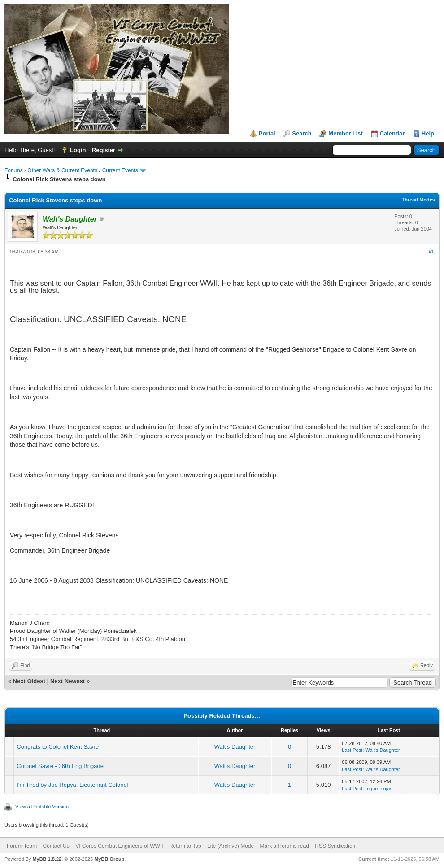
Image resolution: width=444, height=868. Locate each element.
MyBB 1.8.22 (47, 859)
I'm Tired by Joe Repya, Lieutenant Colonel (72, 785)
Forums (14, 170)
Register (104, 150)
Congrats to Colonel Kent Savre (58, 747)
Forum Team (22, 846)
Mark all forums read (285, 846)
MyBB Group (109, 859)
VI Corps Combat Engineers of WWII (119, 846)
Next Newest (67, 681)
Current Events (120, 170)
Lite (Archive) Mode (231, 846)
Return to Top (185, 846)
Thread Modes (418, 200)
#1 (431, 252)
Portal (267, 133)
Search (302, 133)
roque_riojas (379, 789)
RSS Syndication (335, 846)
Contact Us (56, 846)
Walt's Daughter (235, 747)
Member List (346, 133)
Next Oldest (29, 681)
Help (428, 133)
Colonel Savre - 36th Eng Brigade (60, 766)
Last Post (352, 750)
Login (78, 150)
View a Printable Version (42, 807)
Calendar (392, 133)
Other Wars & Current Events (62, 170)
